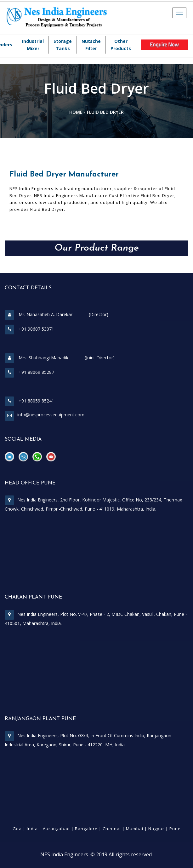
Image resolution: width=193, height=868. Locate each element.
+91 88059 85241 (29, 401)
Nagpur (156, 829)
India (32, 829)
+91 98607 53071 (29, 329)
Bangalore (86, 829)
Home (76, 112)
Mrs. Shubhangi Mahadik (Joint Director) (60, 358)
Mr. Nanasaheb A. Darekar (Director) (57, 314)
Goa (17, 829)
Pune (175, 829)
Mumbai (135, 829)
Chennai (112, 829)
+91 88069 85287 (29, 372)
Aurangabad (56, 829)
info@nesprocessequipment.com (51, 415)
